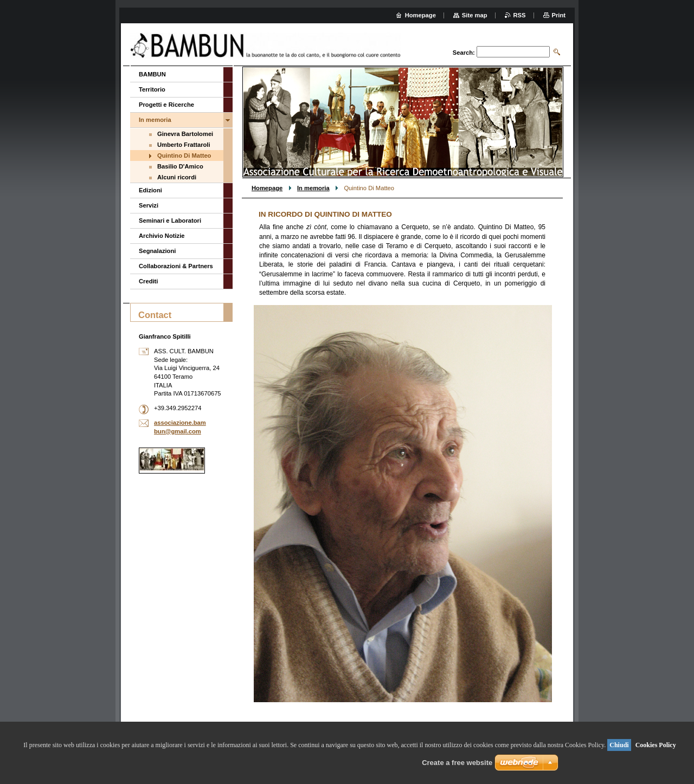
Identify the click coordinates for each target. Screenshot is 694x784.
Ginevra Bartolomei (185, 134)
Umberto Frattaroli (184, 145)
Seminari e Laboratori (170, 221)
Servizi (149, 205)
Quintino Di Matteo (184, 155)
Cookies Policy (656, 745)
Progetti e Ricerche (166, 105)
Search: (464, 53)
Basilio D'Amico (180, 166)
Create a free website (457, 763)
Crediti (148, 281)
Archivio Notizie (162, 236)
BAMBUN (152, 74)
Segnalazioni (157, 251)
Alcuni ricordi (177, 177)
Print (559, 15)
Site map (475, 15)
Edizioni (150, 190)
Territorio (152, 89)
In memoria (313, 188)
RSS (520, 15)
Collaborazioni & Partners (176, 266)
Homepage (267, 188)
